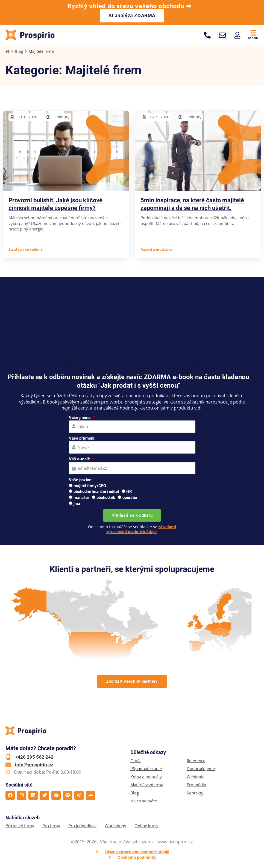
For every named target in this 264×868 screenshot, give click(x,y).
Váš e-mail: (80, 459)
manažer (81, 498)
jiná (77, 504)
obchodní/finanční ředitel (96, 492)
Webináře (196, 777)
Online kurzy (146, 826)
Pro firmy (51, 826)
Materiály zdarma (147, 785)
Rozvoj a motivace (156, 249)
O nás (136, 761)
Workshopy (115, 826)
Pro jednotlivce (82, 826)
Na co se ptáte (144, 801)
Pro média (196, 785)
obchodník (106, 498)
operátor (130, 498)
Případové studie (146, 769)
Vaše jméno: (81, 417)
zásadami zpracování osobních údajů (141, 529)
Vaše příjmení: (83, 438)
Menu (253, 38)
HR (129, 492)
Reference (196, 761)
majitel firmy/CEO (90, 486)
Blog (19, 51)
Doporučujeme (201, 769)
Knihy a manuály (146, 777)
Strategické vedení (25, 249)
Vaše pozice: (81, 480)
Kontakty (195, 793)
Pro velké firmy (20, 826)
